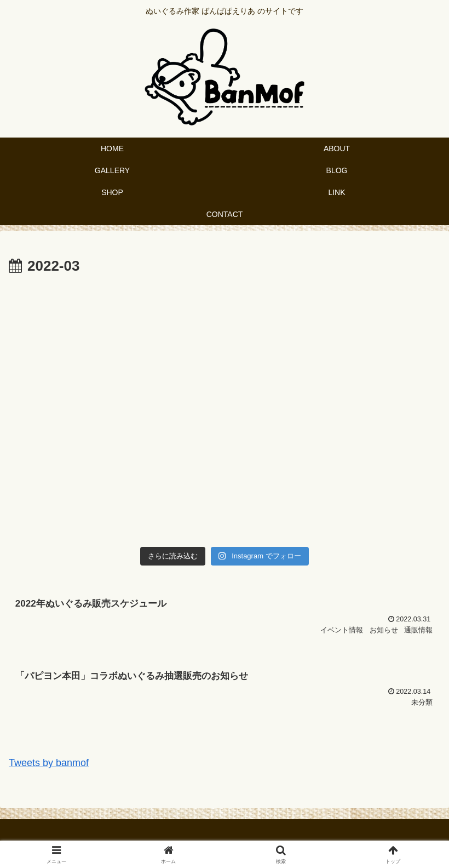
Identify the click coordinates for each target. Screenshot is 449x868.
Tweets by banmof (49, 763)
